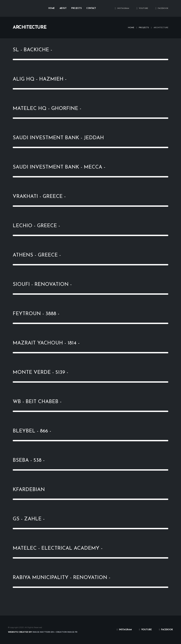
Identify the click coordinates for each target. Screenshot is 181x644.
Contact (91, 8)
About (63, 8)
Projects (76, 8)
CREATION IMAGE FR (66, 632)
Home (52, 8)
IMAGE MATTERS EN (43, 632)
